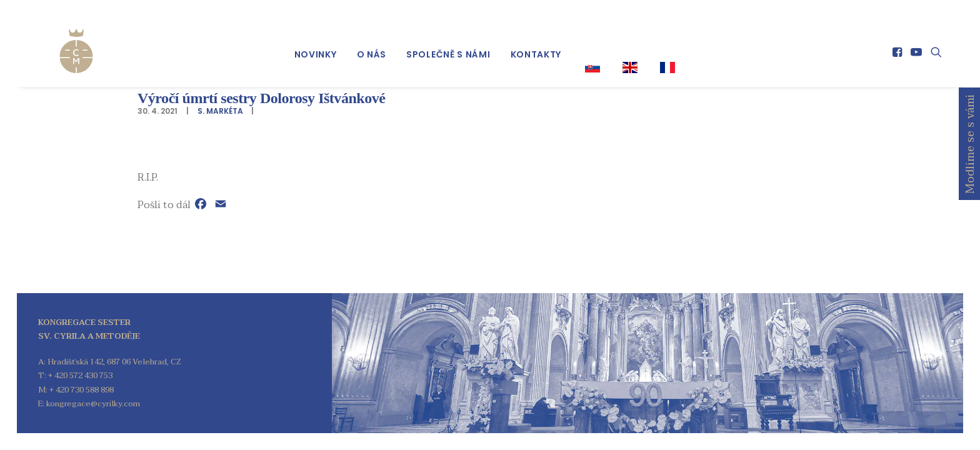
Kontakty (536, 44)
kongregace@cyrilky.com (93, 404)
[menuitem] (316, 44)
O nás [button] (372, 44)
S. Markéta (220, 111)
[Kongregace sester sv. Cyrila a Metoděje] (60, 39)
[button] (898, 42)
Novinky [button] (316, 44)
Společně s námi (448, 44)
